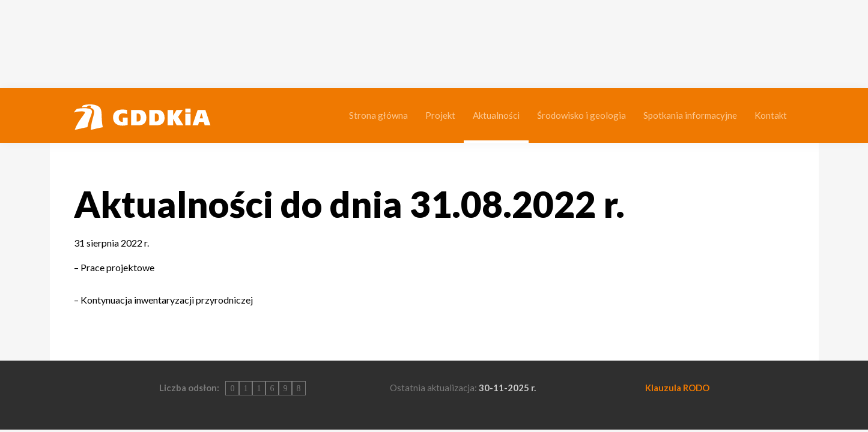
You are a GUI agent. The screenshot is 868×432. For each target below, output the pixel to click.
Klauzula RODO (677, 388)
